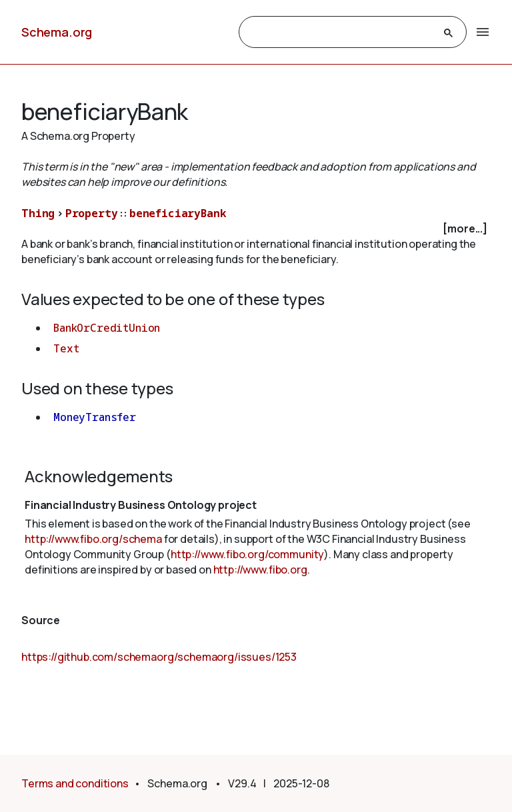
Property (92, 213)
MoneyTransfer (95, 417)
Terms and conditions (75, 783)
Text (66, 348)
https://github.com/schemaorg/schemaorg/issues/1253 (159, 657)
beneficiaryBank (178, 213)
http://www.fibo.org (260, 570)
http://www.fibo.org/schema (93, 539)
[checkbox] (256, 229)
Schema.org (57, 32)
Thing (38, 213)
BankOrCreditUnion (107, 328)
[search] (341, 33)
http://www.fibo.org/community (247, 554)
